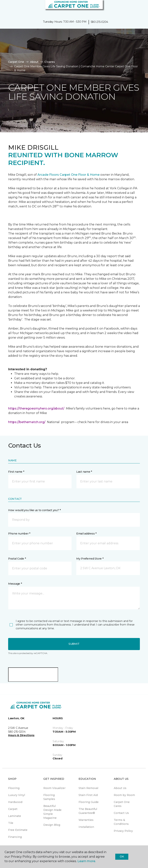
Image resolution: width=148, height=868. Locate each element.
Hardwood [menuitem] (15, 802)
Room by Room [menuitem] (124, 795)
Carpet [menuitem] (13, 809)
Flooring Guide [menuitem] (89, 802)
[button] (134, 8)
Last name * (84, 472)
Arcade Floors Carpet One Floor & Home (69, 175)
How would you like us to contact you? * (34, 510)
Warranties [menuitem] (86, 820)
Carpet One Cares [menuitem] (122, 804)
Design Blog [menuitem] (52, 825)
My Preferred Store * (90, 559)
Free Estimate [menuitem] (18, 830)
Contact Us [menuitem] (121, 813)
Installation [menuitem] (86, 827)
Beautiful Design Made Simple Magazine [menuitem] (52, 812)
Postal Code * (17, 559)
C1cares (50, 62)
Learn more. (87, 861)
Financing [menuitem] (15, 837)
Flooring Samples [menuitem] (49, 797)
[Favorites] (138, 8)
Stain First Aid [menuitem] (88, 795)
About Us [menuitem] (120, 788)
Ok (122, 856)
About (34, 62)
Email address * (86, 534)
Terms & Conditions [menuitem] (121, 822)
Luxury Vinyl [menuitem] (17, 795)
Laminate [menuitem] (15, 816)
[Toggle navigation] (5, 8)
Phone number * (19, 534)
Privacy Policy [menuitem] (123, 831)
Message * (15, 584)
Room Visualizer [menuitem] (54, 788)
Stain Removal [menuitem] (88, 788)
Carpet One (16, 62)
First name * (16, 472)
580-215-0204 (100, 22)
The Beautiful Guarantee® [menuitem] (88, 811)
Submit (74, 644)
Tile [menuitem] (11, 823)
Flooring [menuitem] (14, 788)
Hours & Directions (21, 735)
